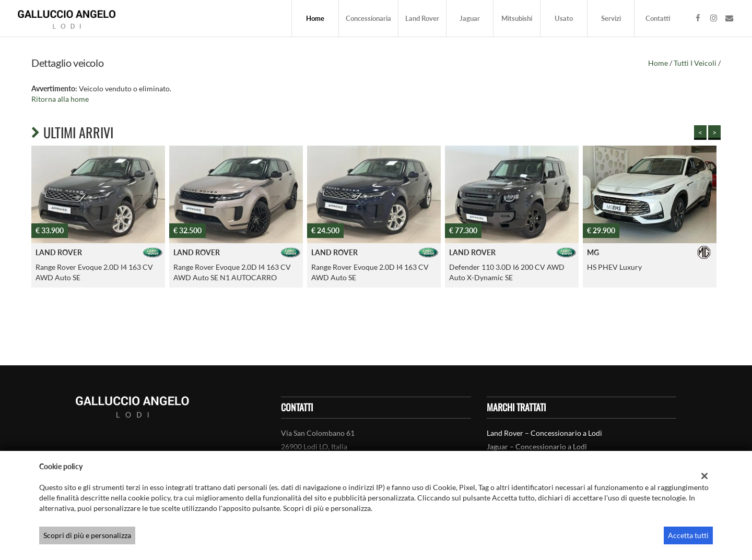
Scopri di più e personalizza (87, 535)
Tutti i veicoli (695, 63)
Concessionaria (368, 18)
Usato (564, 18)
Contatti (658, 18)
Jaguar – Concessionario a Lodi (537, 446)
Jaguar (470, 18)
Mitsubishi (517, 18)
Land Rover (422, 18)
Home (315, 18)
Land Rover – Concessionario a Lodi (544, 433)
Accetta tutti (688, 535)
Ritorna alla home (60, 99)
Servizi (611, 18)
